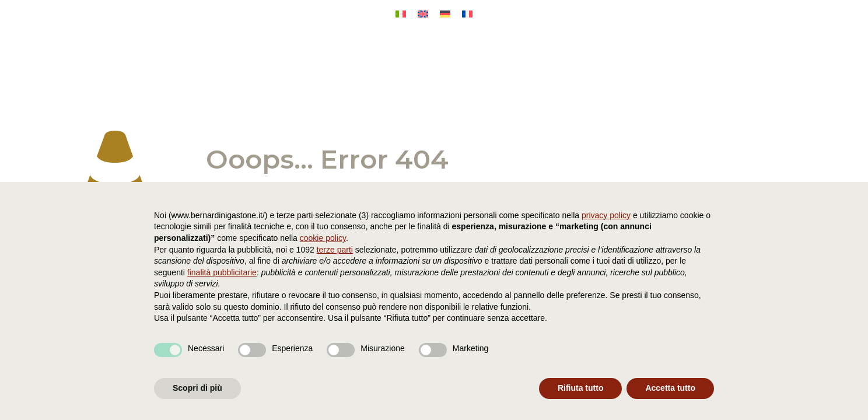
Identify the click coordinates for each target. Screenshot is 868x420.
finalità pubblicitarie (222, 272)
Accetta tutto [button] (670, 388)
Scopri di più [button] (197, 388)
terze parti (335, 250)
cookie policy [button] (323, 238)
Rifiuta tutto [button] (581, 388)
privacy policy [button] (606, 215)
